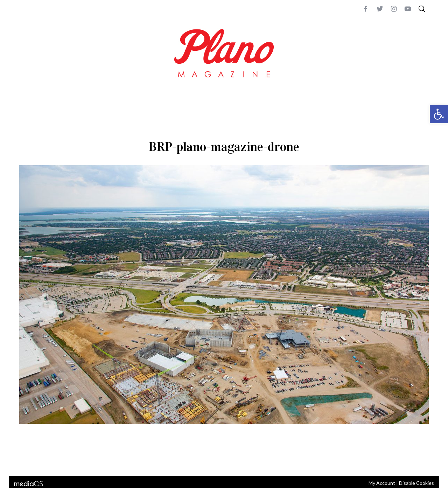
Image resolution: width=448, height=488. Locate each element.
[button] (439, 114)
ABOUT (27, 461)
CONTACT (47, 461)
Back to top (410, 461)
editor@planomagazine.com (229, 461)
